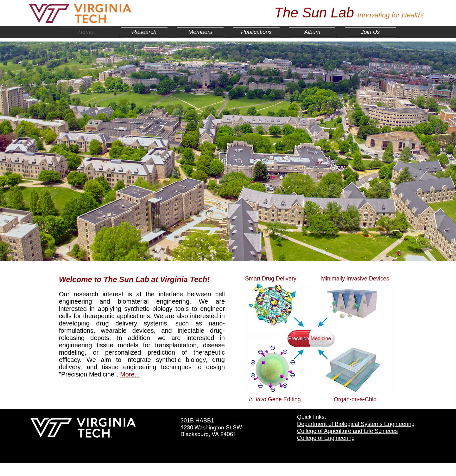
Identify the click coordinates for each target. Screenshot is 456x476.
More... (130, 374)
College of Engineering (326, 438)
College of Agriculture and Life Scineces (347, 431)
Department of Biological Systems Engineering (356, 424)
